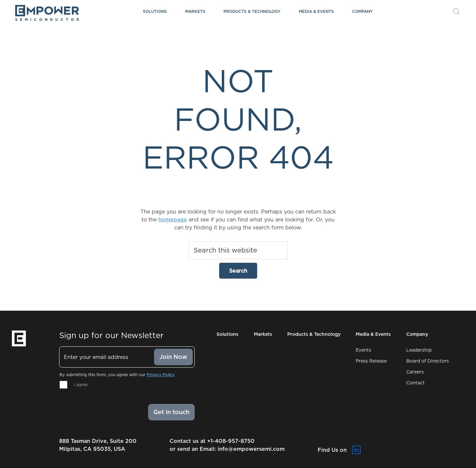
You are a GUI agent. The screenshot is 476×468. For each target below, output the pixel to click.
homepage (173, 219)
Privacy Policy (161, 375)
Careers (415, 372)
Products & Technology (252, 11)
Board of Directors (428, 361)
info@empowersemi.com (251, 449)
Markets (195, 11)
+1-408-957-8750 (231, 441)
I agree (81, 385)
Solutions (155, 11)
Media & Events (316, 11)
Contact (416, 383)
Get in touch (171, 412)
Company (362, 11)
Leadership (419, 350)
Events (363, 350)
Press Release (371, 361)
